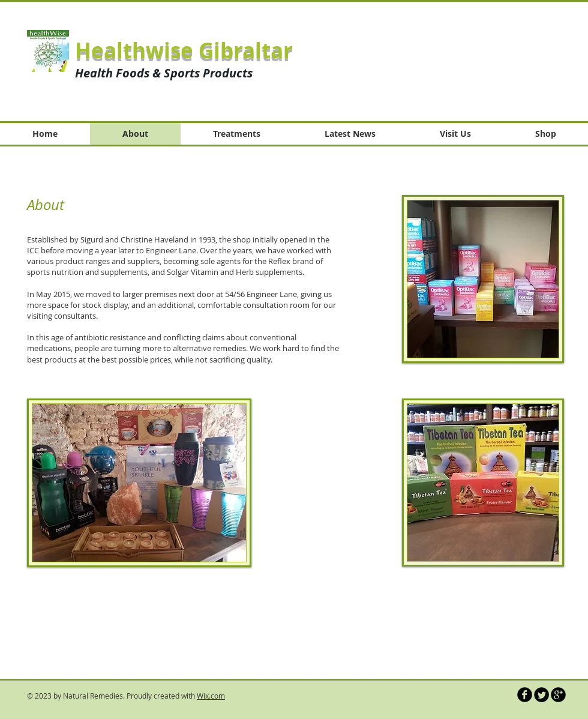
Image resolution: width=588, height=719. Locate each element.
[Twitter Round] (541, 695)
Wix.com (211, 696)
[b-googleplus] (558, 695)
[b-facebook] (525, 695)
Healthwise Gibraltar (184, 50)
